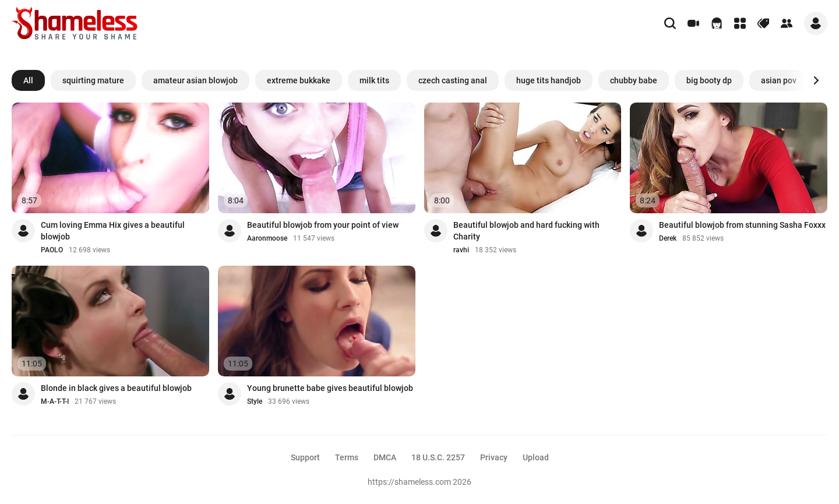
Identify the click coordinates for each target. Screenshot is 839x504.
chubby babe (634, 80)
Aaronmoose (267, 238)
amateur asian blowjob (195, 80)
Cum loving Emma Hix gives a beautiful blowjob (113, 231)
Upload (536, 457)
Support (305, 457)
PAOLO (52, 250)
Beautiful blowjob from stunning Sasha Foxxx (742, 225)
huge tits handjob (549, 80)
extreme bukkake (299, 80)
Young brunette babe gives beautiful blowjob (330, 388)
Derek (668, 238)
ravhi (461, 250)
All (28, 80)
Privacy (494, 457)
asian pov (779, 80)
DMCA (385, 457)
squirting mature (93, 80)
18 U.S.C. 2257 (438, 457)
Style (255, 401)
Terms (347, 457)
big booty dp (709, 80)
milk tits (374, 80)
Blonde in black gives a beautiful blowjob (116, 388)
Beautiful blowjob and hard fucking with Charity (526, 231)
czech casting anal (453, 80)
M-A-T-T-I (55, 401)
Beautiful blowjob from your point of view (323, 225)
